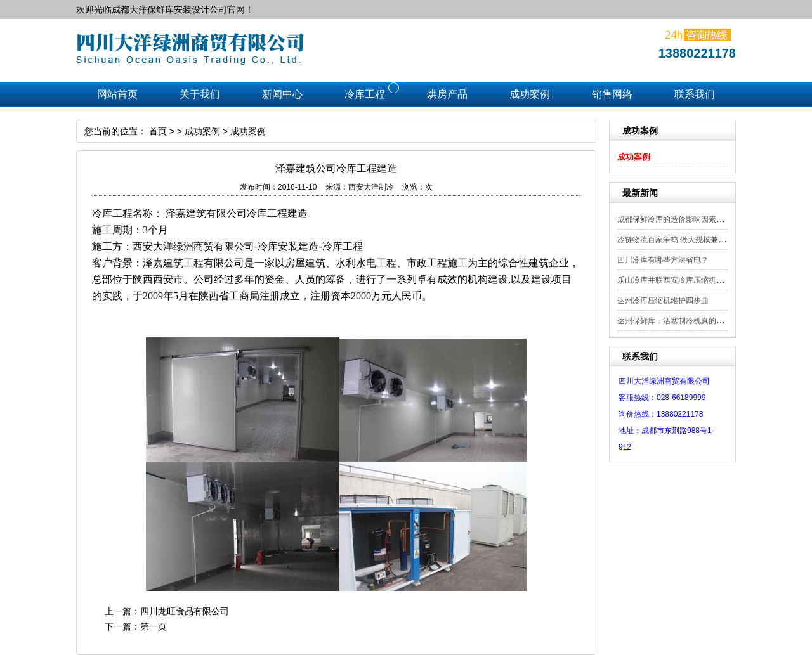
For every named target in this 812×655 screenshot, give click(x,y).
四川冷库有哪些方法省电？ (663, 260)
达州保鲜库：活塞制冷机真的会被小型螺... (689, 321)
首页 (158, 131)
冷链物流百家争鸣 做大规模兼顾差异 (679, 240)
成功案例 (634, 157)
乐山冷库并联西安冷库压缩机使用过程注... (689, 280)
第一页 (154, 626)
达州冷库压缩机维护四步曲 (663, 301)
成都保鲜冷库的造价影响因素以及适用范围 (690, 219)
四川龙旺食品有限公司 (185, 611)
